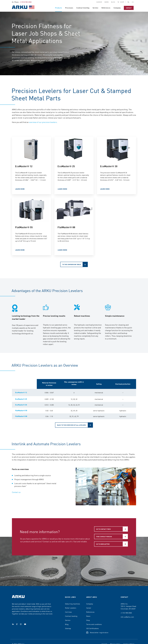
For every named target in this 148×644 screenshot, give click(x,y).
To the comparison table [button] (72, 264)
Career (89, 608)
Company (90, 604)
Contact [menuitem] (129, 8)
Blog (67, 624)
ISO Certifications (92, 628)
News (88, 616)
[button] (128, 2)
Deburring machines (73, 604)
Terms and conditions (94, 624)
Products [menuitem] (58, 8)
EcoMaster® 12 (21, 392)
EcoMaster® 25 (21, 399)
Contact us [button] (16, 492)
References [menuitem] (106, 8)
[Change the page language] (133, 2)
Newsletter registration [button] (99, 632)
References (90, 612)
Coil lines (68, 612)
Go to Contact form (103, 529)
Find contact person (104, 537)
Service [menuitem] (95, 8)
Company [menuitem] (117, 8)
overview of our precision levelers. (43, 122)
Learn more (62, 189)
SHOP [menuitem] (122, 2)
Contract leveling (71, 616)
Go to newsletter (103, 544)
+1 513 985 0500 (126, 613)
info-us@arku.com (127, 617)
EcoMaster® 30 (21, 405)
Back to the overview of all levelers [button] (72, 425)
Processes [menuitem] (69, 8)
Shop (88, 620)
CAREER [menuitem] (99, 2)
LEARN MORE (20, 189)
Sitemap (68, 628)
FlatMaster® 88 (21, 416)
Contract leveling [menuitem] (83, 8)
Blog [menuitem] (113, 2)
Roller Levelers (71, 608)
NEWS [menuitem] (107, 2)
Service (68, 620)
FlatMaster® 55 (21, 410)
